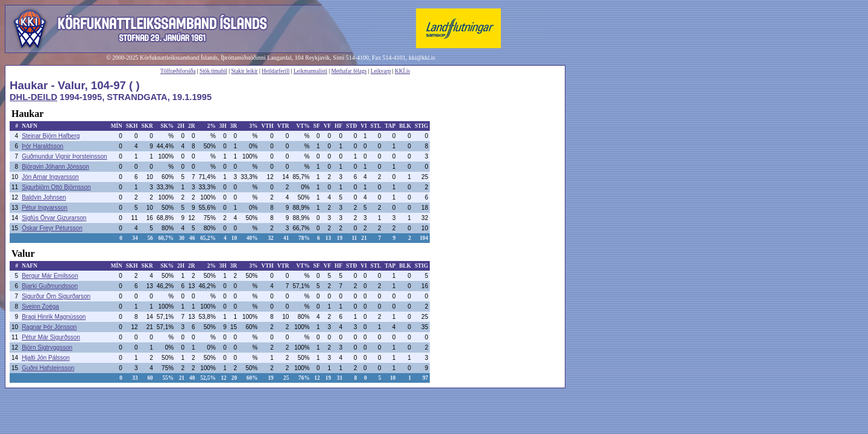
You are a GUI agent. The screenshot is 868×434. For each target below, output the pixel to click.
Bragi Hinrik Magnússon (54, 317)
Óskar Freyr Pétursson (52, 228)
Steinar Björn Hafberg (51, 136)
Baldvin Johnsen (44, 197)
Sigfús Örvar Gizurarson (54, 218)
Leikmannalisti (310, 71)
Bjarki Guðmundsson (50, 286)
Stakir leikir (244, 71)
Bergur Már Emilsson (50, 276)
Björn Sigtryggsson (47, 348)
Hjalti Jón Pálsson (46, 358)
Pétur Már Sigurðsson (51, 337)
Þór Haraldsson (42, 146)
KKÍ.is (402, 71)
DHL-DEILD (33, 97)
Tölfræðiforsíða (178, 71)
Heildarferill (275, 71)
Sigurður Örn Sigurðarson (56, 296)
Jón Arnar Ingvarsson (50, 177)
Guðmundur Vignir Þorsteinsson (64, 156)
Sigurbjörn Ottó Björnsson (56, 187)
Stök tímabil (213, 71)
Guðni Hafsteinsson (48, 368)
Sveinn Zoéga (40, 307)
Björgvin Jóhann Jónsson (55, 167)
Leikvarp (381, 71)
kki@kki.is (422, 58)
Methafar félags (349, 71)
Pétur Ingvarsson (45, 208)
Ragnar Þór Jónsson (49, 327)
